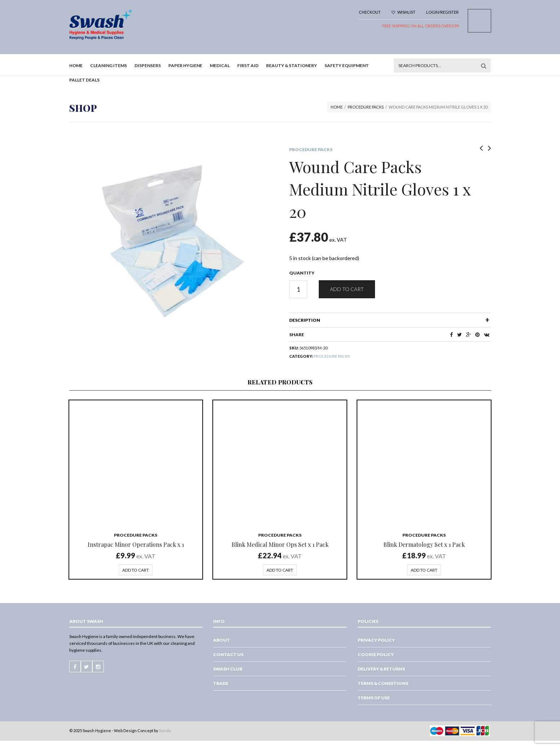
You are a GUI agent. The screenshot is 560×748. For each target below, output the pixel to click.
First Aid (248, 65)
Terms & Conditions (383, 683)
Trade (221, 683)
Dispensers (148, 65)
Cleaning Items (109, 65)
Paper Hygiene (185, 65)
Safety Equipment (347, 65)
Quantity (302, 273)
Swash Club (228, 669)
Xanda (165, 731)
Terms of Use (374, 698)
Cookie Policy (376, 654)
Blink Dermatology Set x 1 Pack (424, 544)
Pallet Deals (84, 80)
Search (484, 66)
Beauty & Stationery (292, 65)
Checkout (370, 12)
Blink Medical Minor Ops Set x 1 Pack (280, 544)
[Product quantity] (298, 289)
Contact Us (228, 654)
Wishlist (404, 12)
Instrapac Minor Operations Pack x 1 (136, 544)
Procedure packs (366, 107)
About (222, 640)
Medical (220, 65)
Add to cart (347, 289)
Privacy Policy (376, 640)
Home (76, 65)
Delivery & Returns (381, 669)
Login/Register (442, 12)
